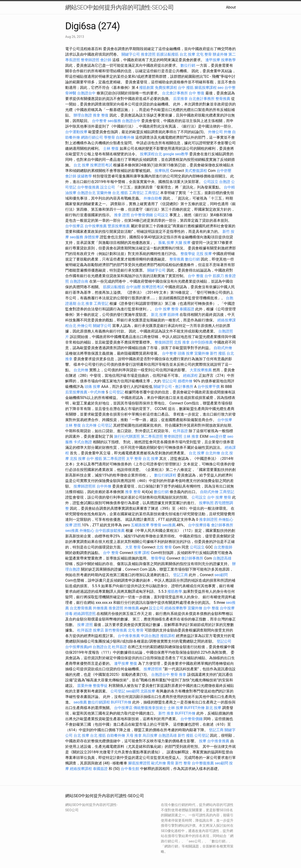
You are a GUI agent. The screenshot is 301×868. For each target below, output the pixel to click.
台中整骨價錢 (142, 215)
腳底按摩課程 (206, 88)
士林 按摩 (175, 708)
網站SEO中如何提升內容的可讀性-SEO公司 (120, 7)
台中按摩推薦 (96, 226)
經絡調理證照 (85, 614)
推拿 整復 (101, 115)
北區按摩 (148, 691)
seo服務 (114, 121)
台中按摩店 (74, 226)
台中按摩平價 (209, 387)
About (231, 7)
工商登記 (136, 193)
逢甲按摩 (213, 60)
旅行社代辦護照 (127, 436)
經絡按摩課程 (81, 769)
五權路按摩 (140, 525)
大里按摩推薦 (201, 370)
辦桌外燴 (220, 54)
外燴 (227, 132)
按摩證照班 (153, 669)
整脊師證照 (90, 60)
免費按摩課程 (166, 88)
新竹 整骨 (183, 763)
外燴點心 (226, 519)
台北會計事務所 (175, 93)
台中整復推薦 (88, 187)
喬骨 (171, 763)
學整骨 (109, 137)
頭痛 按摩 (186, 353)
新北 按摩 (159, 315)
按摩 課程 (142, 553)
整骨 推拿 (178, 675)
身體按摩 (91, 237)
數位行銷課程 (165, 475)
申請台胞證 (150, 636)
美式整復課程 (196, 171)
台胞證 (225, 182)
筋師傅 (173, 315)
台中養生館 (130, 769)
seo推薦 (169, 525)
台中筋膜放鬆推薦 (110, 531)
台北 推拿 (85, 304)
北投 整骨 (164, 547)
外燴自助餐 (153, 198)
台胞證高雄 (222, 558)
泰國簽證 (187, 309)
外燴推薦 (100, 608)
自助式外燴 (223, 348)
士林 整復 (111, 148)
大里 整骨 (133, 547)
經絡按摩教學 (176, 608)
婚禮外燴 (185, 381)
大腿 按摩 (183, 243)
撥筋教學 (175, 591)
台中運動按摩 (76, 132)
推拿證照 (148, 54)
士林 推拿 (191, 436)
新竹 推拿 (166, 713)
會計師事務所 (222, 525)
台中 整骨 (111, 553)
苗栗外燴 (85, 686)
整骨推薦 (223, 99)
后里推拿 (180, 99)
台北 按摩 (187, 54)
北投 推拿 (182, 342)
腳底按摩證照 (139, 763)
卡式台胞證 (83, 442)
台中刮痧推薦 (202, 342)
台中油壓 (133, 287)
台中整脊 (99, 121)
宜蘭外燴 (104, 193)
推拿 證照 (122, 215)
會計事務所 (184, 387)
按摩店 (98, 630)
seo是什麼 (218, 436)
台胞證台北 (86, 193)
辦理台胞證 (83, 115)
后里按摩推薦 (76, 392)
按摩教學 (228, 60)
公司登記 (116, 392)
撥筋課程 (168, 636)
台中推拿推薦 (129, 636)
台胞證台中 (86, 93)
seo (221, 88)
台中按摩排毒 (199, 525)
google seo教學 (176, 154)
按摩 (203, 741)
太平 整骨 (134, 459)
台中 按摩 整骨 (167, 309)
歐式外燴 (159, 763)
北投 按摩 (204, 254)
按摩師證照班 (85, 486)
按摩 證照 (73, 525)
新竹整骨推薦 (116, 630)
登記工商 (180, 575)
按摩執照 (162, 171)
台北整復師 (223, 547)
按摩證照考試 (101, 165)
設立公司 (108, 187)
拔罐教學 (85, 176)
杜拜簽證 (180, 431)
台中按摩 (225, 420)
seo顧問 (221, 575)
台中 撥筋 (186, 88)
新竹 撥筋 (218, 353)
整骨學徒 (158, 558)
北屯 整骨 (204, 54)
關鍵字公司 (131, 54)
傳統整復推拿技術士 (150, 708)
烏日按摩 (150, 735)
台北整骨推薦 (81, 608)
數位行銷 (188, 65)
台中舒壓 (224, 171)
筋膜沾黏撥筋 (168, 54)
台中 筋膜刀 (214, 276)
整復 (133, 663)
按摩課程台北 (151, 154)
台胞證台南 (79, 281)
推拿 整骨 (133, 492)
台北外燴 (81, 370)
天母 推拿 (134, 735)
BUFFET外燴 (121, 702)
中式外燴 (97, 392)
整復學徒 (188, 254)
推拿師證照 (208, 519)
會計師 (106, 60)
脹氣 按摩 (166, 243)
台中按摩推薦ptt (78, 647)
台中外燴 (104, 486)
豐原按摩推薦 (119, 226)
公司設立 (211, 182)
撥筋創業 (147, 88)
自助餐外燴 (125, 137)
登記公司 (169, 381)
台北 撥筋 (120, 193)
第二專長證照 (152, 436)
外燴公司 (215, 132)
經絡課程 (190, 376)
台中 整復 (197, 93)
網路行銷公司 (92, 137)
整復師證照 (164, 342)
